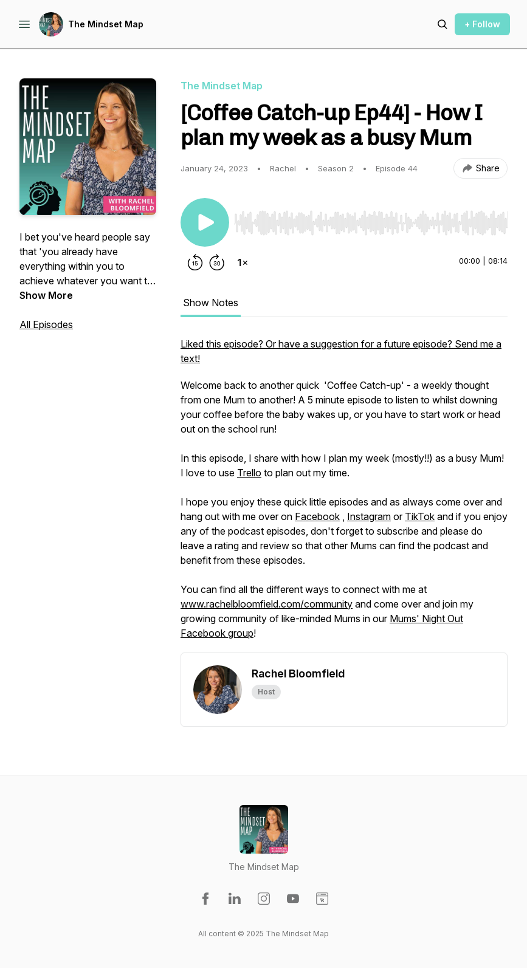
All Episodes (46, 324)
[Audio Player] (371, 219)
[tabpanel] (344, 495)
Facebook (317, 516)
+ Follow (482, 24)
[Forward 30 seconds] (217, 262)
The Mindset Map (106, 24)
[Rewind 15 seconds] (195, 262)
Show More (46, 295)
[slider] (371, 223)
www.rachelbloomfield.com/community (267, 604)
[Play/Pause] (205, 222)
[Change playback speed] (243, 262)
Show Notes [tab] (211, 303)
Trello (249, 473)
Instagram (369, 516)
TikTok (420, 516)
